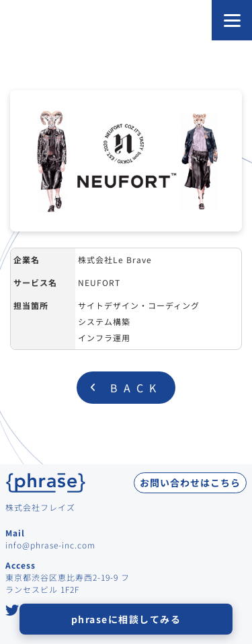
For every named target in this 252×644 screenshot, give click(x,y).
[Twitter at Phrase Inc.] (12, 611)
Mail (15, 533)
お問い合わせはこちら (190, 482)
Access (20, 565)
